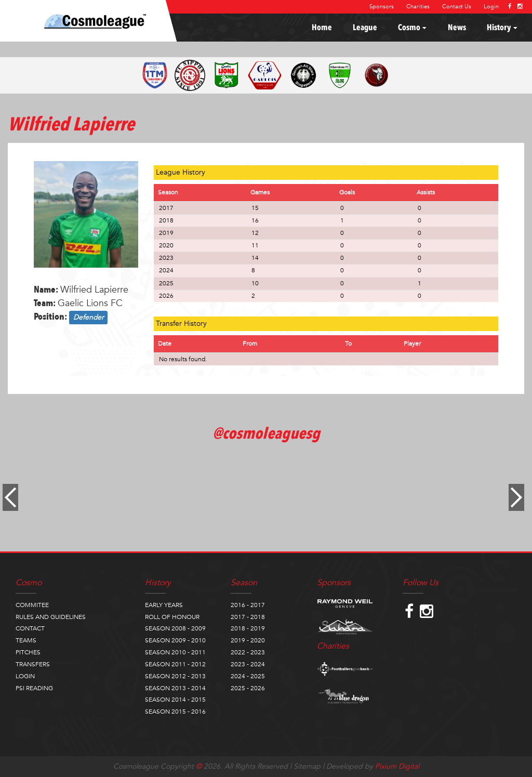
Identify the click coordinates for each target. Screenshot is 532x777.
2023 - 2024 (248, 664)
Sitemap (307, 766)
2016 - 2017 (248, 605)
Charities (418, 6)
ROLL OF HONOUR (172, 617)
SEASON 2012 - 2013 (175, 676)
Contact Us (457, 6)
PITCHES (28, 652)
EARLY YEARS (164, 605)
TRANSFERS (33, 664)
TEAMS (26, 640)
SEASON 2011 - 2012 (175, 664)
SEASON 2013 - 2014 (175, 688)
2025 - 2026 (248, 688)
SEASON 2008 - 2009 (175, 628)
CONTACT (30, 628)
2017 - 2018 (248, 617)
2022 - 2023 (248, 652)
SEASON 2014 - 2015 (175, 700)
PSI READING (34, 688)
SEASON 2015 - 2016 (175, 712)
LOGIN (25, 676)
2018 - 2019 (248, 628)
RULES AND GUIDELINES (51, 617)
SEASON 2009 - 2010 (175, 640)
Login (491, 6)
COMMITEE (32, 605)
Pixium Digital (397, 766)
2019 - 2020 (248, 640)
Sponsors (382, 6)
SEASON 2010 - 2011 (175, 652)
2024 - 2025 (248, 676)
